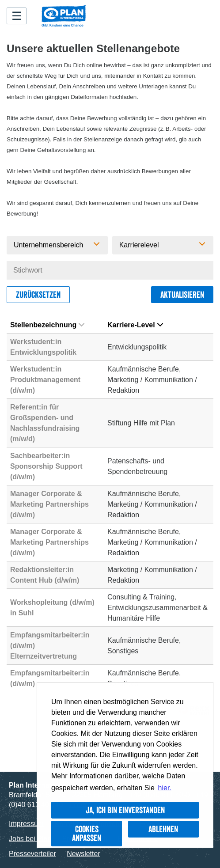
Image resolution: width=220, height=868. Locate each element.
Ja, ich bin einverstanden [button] (125, 810)
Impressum (26, 824)
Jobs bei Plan (30, 839)
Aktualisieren (182, 295)
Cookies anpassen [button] (87, 834)
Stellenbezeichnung (47, 325)
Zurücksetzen (38, 295)
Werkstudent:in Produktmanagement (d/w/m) (45, 380)
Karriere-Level (135, 325)
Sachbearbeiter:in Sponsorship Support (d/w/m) (46, 466)
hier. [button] (165, 788)
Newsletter (83, 854)
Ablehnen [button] (163, 829)
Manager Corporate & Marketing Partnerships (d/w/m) (49, 504)
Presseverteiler (32, 854)
